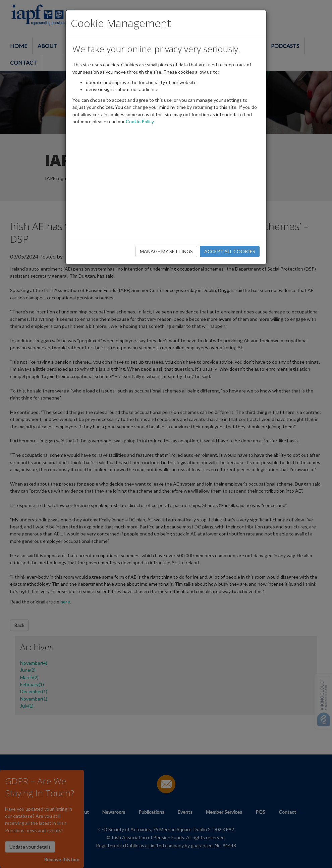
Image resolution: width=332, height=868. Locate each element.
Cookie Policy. (140, 121)
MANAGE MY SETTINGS (166, 251)
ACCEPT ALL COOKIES (230, 251)
